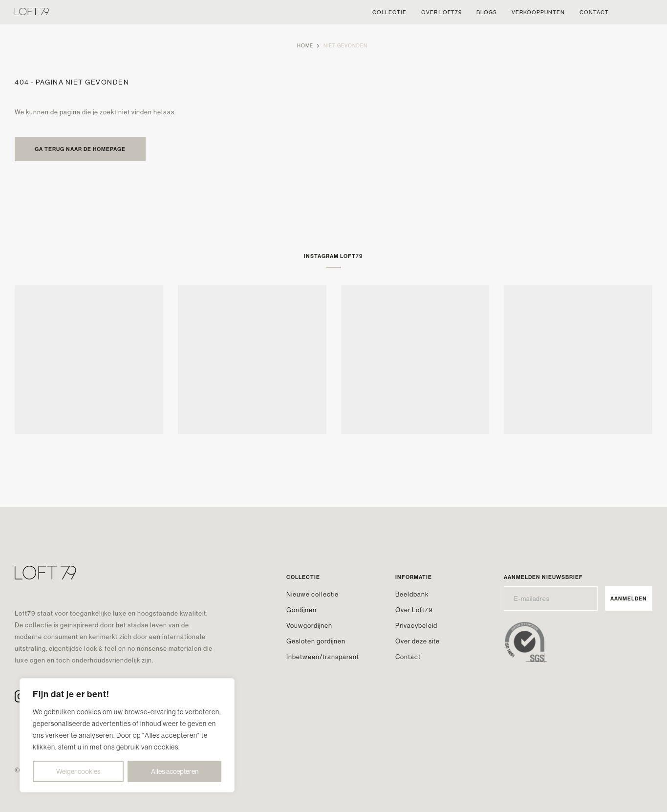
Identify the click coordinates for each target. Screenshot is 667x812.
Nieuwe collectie (312, 594)
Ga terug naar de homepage (80, 149)
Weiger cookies (78, 771)
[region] (127, 735)
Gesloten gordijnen (316, 641)
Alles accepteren (175, 771)
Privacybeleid (416, 625)
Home (305, 46)
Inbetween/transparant (323, 657)
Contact (408, 657)
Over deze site (418, 641)
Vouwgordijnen (309, 625)
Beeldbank (412, 594)
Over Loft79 (414, 610)
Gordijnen (301, 610)
